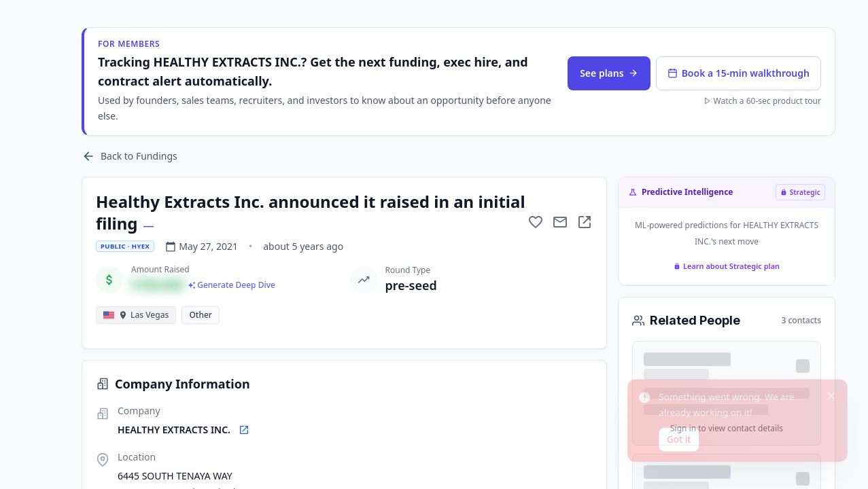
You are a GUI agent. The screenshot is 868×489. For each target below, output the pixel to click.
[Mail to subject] (560, 222)
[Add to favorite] (536, 222)
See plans (609, 73)
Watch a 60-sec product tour (762, 101)
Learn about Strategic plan (727, 266)
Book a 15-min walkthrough (739, 73)
